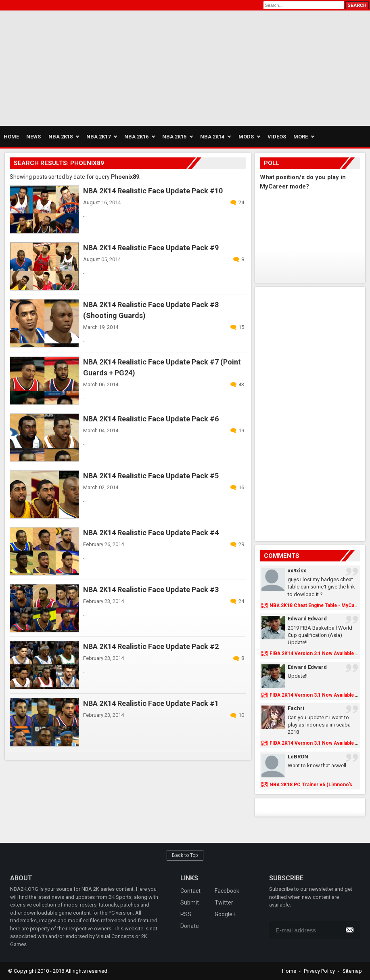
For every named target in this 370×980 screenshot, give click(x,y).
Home (289, 971)
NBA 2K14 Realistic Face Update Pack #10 (153, 191)
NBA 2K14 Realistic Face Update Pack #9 (151, 248)
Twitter (224, 903)
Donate (190, 926)
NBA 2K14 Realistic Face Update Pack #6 (151, 419)
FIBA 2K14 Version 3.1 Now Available (312, 653)
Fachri (296, 708)
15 (241, 327)
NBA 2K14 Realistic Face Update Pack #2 (151, 646)
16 (241, 487)
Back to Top (185, 855)
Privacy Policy (319, 971)
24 (241, 202)
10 (241, 715)
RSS (186, 914)
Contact (190, 891)
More (301, 137)
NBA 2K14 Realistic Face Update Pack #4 (151, 533)
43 (241, 384)
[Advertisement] (94, 67)
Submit (190, 903)
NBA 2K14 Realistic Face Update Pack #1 (151, 703)
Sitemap (352, 971)
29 (241, 544)
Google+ (225, 914)
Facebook (227, 891)
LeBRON (298, 757)
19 (241, 430)
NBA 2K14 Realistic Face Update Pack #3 (151, 589)
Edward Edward (307, 619)
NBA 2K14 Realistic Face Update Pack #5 (151, 476)
